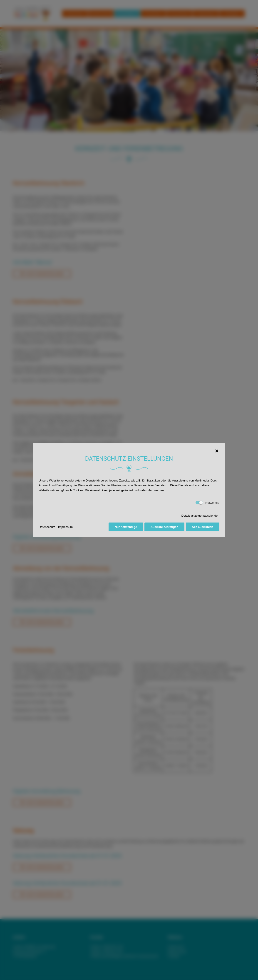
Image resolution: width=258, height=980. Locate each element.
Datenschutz (47, 527)
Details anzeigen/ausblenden (200, 516)
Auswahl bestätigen (164, 527)
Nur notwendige (125, 527)
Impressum (65, 527)
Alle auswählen (203, 527)
